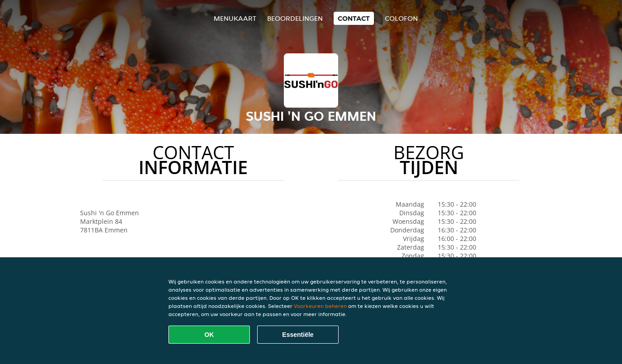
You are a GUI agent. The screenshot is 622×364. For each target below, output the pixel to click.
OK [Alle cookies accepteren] (209, 335)
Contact (354, 18)
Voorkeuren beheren (320, 306)
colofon (401, 18)
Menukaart (235, 18)
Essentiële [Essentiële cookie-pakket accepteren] (298, 335)
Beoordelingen (295, 18)
